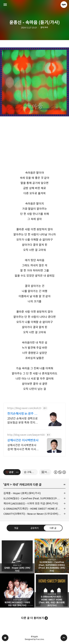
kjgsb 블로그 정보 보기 (64, 5)
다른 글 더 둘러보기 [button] (33, 618)
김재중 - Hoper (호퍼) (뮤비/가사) (22, 493)
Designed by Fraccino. (35, 639)
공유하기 (34, 528)
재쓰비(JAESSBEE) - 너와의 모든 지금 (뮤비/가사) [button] (17, 590)
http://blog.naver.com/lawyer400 (26, 435)
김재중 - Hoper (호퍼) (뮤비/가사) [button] (17, 556)
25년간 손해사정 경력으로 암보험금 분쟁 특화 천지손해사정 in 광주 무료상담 (23, 421)
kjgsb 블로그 (5, 638)
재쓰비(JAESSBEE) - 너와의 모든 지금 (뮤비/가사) (31, 503)
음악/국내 (44, 27)
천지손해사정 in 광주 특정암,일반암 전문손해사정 (23, 414)
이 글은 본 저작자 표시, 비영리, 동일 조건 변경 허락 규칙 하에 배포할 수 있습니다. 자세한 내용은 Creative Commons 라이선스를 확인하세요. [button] (60, 472)
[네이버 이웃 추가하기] (45, 472)
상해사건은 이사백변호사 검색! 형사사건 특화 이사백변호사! (23, 447)
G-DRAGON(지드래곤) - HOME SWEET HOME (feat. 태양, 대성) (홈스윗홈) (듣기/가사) (35, 509)
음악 (7, 485)
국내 (15, 485)
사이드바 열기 (5, 5)
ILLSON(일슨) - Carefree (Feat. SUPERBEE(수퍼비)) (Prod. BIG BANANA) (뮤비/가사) (35, 498)
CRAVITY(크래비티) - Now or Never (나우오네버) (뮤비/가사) (35, 514)
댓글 (16, 528)
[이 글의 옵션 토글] (18, 472)
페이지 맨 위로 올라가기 (64, 638)
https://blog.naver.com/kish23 (24, 408)
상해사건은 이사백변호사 (23, 440)
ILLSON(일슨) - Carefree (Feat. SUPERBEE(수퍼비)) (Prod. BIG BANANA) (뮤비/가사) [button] (52, 556)
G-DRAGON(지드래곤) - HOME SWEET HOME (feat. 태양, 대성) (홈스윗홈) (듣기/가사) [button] (52, 590)
